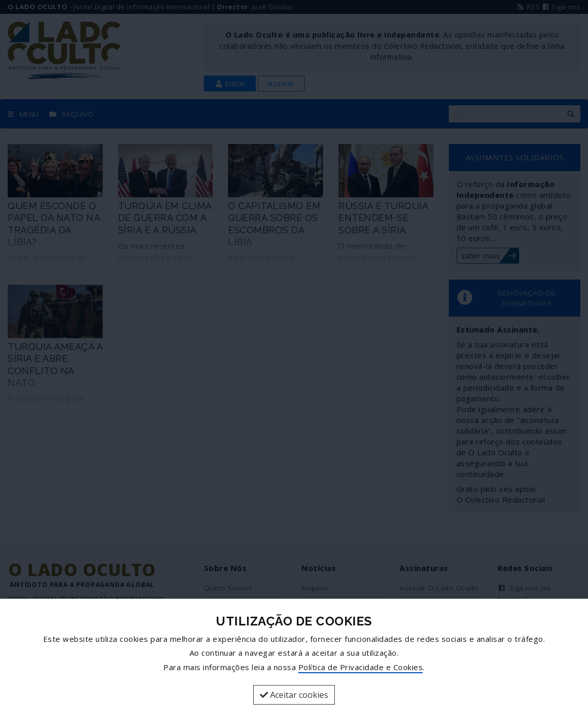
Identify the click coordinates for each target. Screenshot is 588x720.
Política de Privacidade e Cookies (361, 667)
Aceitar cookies (294, 695)
